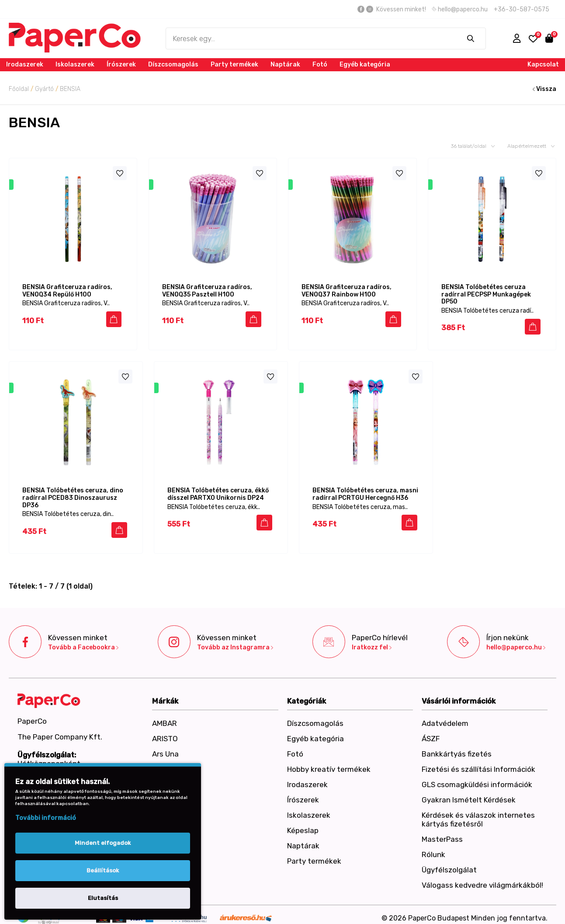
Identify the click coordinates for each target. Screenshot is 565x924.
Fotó (320, 65)
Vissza (544, 89)
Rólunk (433, 847)
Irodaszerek (25, 65)
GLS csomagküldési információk (477, 778)
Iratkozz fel (372, 641)
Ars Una (165, 747)
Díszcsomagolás (173, 65)
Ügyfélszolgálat (449, 863)
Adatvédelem (445, 716)
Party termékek (234, 65)
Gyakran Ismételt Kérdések (469, 793)
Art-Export (171, 762)
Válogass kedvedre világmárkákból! (482, 878)
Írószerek (121, 65)
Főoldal (19, 89)
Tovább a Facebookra (83, 641)
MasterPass (442, 832)
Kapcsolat (543, 65)
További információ (46, 818)
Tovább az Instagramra (235, 641)
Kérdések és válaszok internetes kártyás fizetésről (478, 812)
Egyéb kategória (365, 65)
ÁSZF (431, 732)
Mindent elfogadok (103, 843)
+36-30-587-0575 (522, 9)
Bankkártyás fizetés (457, 747)
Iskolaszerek (75, 65)
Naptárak (285, 65)
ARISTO (165, 732)
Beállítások (103, 870)
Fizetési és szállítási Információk (478, 762)
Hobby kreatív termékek (329, 762)
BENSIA (70, 89)
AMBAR (165, 716)
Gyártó (44, 89)
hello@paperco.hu (460, 9)
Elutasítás (103, 898)
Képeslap (303, 823)
